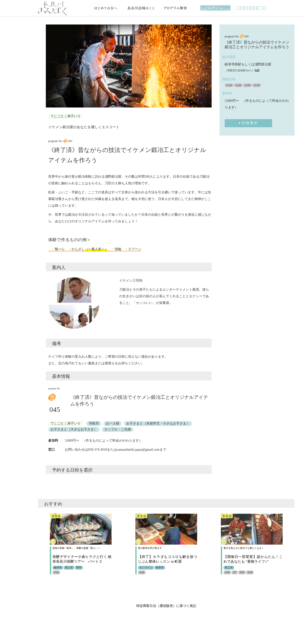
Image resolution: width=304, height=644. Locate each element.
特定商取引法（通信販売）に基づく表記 (166, 606)
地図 (257, 70)
